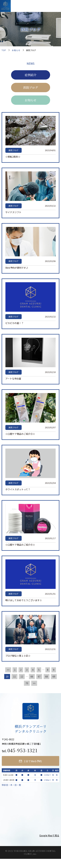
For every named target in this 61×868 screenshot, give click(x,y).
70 (27, 683)
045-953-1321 (22, 750)
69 (54, 676)
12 (22, 676)
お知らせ (16, 50)
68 (47, 676)
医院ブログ (31, 87)
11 (14, 676)
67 (39, 676)
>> (34, 683)
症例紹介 (31, 75)
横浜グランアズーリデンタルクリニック (30, 6)
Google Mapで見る (49, 835)
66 (32, 676)
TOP (4, 50)
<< (8, 670)
